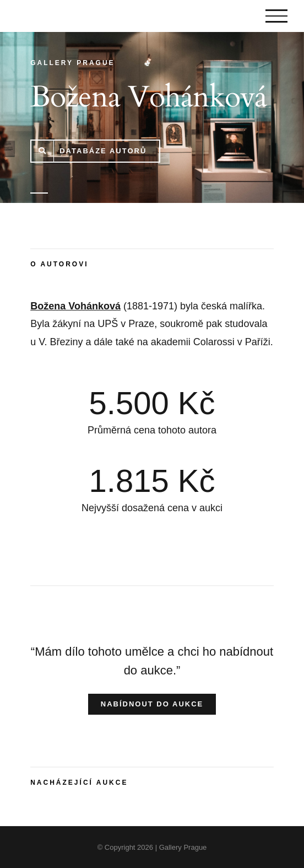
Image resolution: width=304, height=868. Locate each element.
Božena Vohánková (75, 306)
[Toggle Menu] (276, 16)
